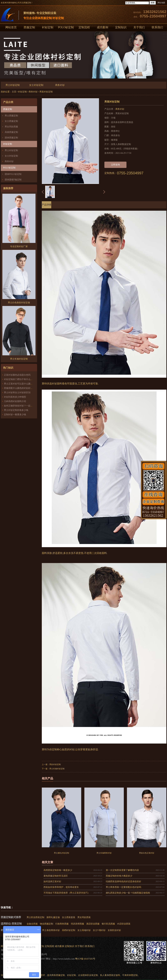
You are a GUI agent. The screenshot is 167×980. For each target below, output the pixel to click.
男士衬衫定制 (13, 85)
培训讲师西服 (77, 924)
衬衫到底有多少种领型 (15, 397)
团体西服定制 (11, 138)
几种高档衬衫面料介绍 (15, 401)
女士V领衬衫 (99, 930)
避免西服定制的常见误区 (56, 876)
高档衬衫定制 (69, 930)
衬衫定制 (48, 27)
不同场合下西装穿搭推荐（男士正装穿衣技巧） (67, 893)
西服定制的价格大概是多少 (119, 876)
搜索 (153, 3)
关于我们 (139, 27)
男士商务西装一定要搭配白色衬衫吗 (123, 887)
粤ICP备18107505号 (85, 959)
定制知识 (121, 27)
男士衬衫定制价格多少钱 (16, 410)
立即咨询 (115, 165)
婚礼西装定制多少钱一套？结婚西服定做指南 (128, 893)
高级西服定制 (11, 132)
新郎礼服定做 (53, 917)
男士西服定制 (11, 116)
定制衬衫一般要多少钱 (15, 415)
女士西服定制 (11, 121)
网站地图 (161, 3)
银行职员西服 (108, 924)
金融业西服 (32, 924)
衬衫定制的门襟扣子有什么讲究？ (21, 379)
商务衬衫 (60, 85)
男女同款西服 (11, 127)
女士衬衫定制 (36, 85)
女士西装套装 (69, 917)
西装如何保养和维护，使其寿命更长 (61, 887)
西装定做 (113, 975)
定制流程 (84, 27)
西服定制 (29, 27)
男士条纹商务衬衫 (51, 930)
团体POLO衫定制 (13, 174)
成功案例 (103, 27)
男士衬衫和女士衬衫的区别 (17, 393)
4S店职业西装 (124, 924)
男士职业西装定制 (35, 917)
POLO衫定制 (66, 27)
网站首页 (11, 27)
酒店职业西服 (93, 924)
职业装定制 (92, 975)
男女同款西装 (84, 917)
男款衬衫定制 (55, 764)
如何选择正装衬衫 (52, 881)
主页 (14, 92)
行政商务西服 (62, 924)
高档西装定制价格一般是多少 (58, 870)
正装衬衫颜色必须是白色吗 (17, 375)
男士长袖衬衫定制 (57, 769)
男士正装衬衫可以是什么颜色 (18, 384)
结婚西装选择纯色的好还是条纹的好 (123, 881)
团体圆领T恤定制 (13, 180)
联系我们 (90, 946)
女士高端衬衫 (84, 930)
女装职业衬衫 (114, 930)
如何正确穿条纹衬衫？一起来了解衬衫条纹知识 (27, 406)
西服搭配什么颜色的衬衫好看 (18, 388)
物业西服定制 (47, 924)
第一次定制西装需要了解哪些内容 (122, 870)
